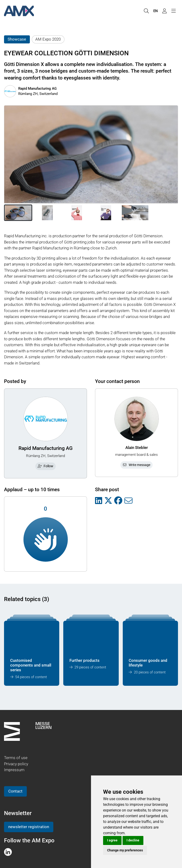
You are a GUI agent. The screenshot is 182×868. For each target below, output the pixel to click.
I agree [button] (112, 840)
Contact (15, 791)
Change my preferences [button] (125, 850)
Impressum (14, 770)
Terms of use (16, 758)
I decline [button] (133, 840)
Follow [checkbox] (46, 466)
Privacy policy (16, 764)
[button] (18, 213)
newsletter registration (29, 827)
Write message (137, 465)
